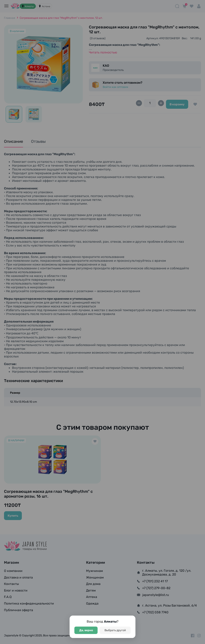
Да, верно (86, 630)
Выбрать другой (115, 630)
